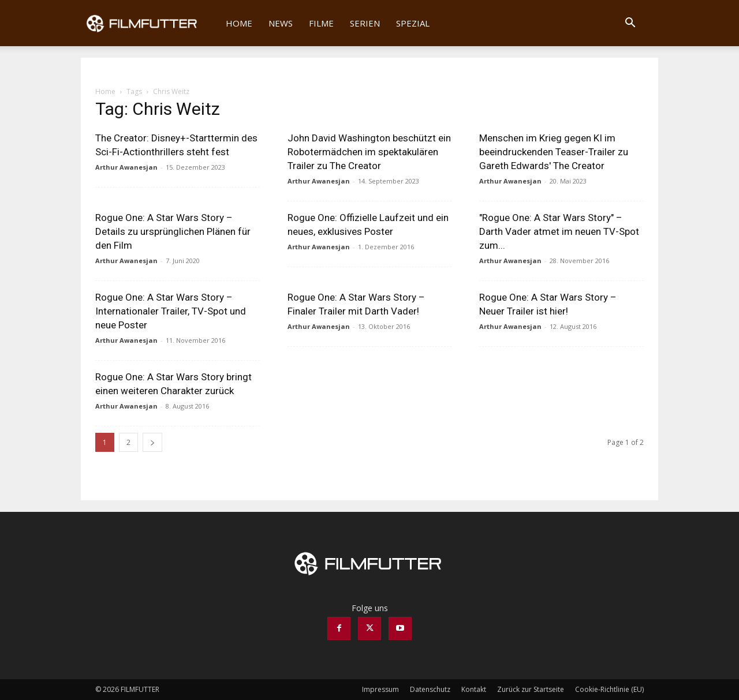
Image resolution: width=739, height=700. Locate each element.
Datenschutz (430, 689)
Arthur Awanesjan (126, 167)
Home (239, 23)
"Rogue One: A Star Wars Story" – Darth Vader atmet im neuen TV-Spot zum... (559, 231)
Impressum (380, 689)
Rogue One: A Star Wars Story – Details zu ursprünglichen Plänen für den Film (173, 231)
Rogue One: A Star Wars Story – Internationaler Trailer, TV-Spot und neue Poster (171, 311)
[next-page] (152, 442)
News (281, 23)
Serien (365, 23)
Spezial (413, 23)
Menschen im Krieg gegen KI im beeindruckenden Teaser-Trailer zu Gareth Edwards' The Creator (554, 152)
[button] (630, 24)
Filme (321, 23)
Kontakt (474, 689)
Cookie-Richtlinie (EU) (609, 689)
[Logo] (149, 23)
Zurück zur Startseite (531, 689)
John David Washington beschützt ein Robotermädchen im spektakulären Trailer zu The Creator (369, 152)
